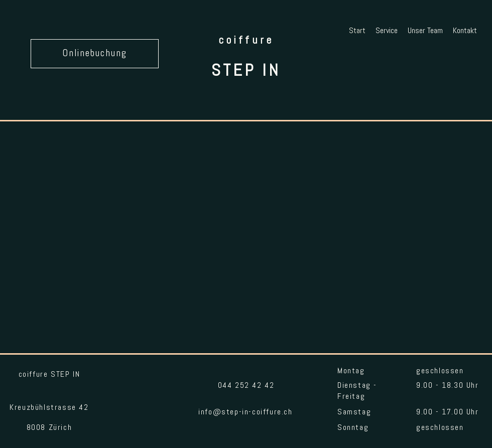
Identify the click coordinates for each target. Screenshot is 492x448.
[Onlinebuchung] (95, 54)
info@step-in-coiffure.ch (245, 412)
